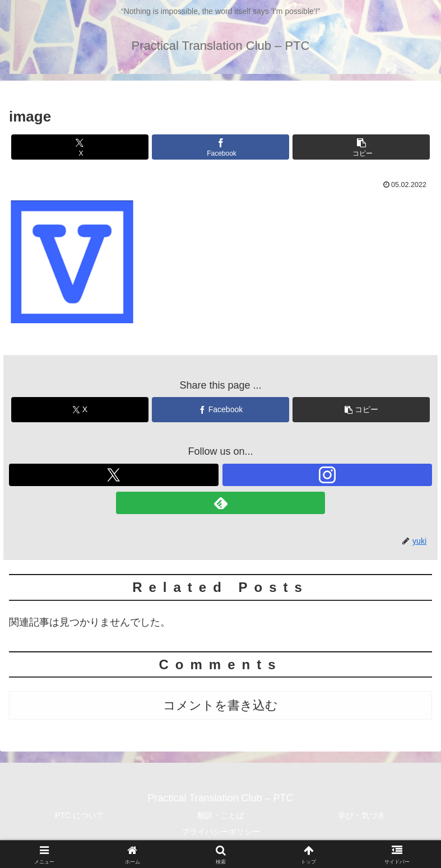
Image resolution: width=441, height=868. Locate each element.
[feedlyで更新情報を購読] (221, 503)
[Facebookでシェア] (220, 147)
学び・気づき (361, 815)
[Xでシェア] (80, 147)
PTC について (80, 815)
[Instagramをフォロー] (327, 475)
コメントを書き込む (220, 705)
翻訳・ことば (221, 815)
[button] (361, 147)
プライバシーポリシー (221, 832)
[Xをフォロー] (114, 475)
